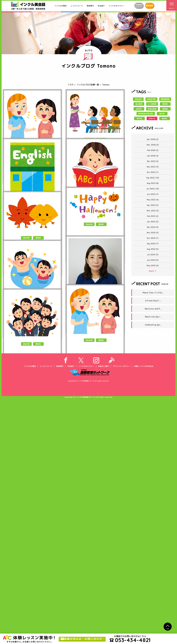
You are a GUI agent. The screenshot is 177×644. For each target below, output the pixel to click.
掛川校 (162, 114)
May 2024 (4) (153, 265)
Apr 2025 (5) (153, 205)
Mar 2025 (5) (153, 211)
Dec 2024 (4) (153, 227)
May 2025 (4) (153, 200)
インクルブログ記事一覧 (88, 85)
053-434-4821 (130, 640)
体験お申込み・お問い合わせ (81, 639)
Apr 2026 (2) (153, 139)
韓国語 (165, 109)
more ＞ (153, 271)
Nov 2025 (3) (153, 167)
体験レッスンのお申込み (144, 611)
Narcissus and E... (153, 309)
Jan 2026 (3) (153, 156)
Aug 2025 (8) (153, 183)
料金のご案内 (103, 611)
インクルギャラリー (117, 6)
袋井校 (139, 109)
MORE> (51, 174)
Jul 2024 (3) (153, 254)
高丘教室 (139, 104)
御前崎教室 (165, 99)
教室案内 (90, 6)
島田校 (165, 118)
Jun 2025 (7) (153, 194)
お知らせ (152, 118)
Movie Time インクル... (153, 293)
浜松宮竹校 (151, 99)
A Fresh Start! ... (153, 301)
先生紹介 (101, 6)
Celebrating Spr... (153, 325)
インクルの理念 (60, 6)
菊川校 (139, 118)
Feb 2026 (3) (153, 150)
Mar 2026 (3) (153, 145)
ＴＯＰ (71, 85)
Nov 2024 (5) (153, 233)
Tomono (24, 174)
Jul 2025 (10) (153, 189)
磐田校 (38, 145)
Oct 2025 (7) (153, 172)
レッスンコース (77, 6)
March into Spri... (153, 317)
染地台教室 (152, 109)
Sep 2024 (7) (153, 244)
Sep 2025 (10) (153, 178)
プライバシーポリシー (121, 611)
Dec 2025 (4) (153, 161)
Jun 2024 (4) (153, 260)
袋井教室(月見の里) (146, 114)
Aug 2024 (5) (153, 249)
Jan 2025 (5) (153, 222)
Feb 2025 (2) (153, 216)
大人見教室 (152, 104)
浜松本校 (26, 145)
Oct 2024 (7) (153, 238)
